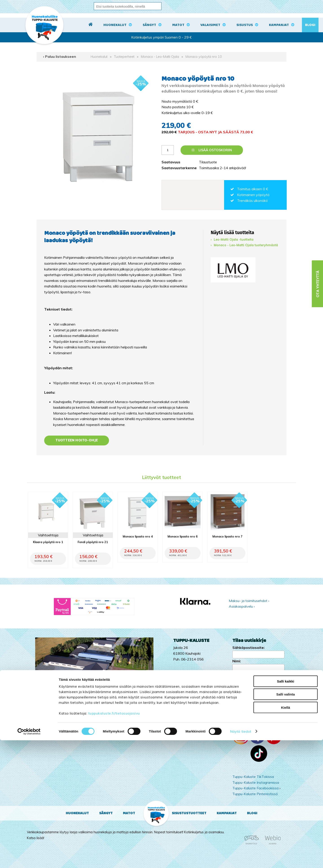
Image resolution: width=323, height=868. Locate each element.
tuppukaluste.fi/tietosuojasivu (114, 841)
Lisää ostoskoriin (212, 150)
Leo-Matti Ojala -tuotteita (234, 240)
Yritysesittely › (244, 705)
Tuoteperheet (124, 57)
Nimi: (237, 661)
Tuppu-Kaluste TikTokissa (253, 777)
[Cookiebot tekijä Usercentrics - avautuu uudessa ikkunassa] (29, 859)
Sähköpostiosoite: (249, 648)
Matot (178, 25)
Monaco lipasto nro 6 (183, 536)
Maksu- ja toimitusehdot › (249, 601)
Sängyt (149, 25)
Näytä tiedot (241, 859)
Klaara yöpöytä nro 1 (48, 542)
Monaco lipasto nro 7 (227, 536)
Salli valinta (286, 822)
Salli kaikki (286, 809)
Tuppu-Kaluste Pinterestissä (255, 794)
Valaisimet (210, 25)
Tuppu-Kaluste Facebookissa (255, 788)
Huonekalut (115, 25)
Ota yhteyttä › (258, 717)
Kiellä (286, 835)
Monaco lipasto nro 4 (138, 536)
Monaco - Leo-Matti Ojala (160, 57)
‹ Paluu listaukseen (60, 56)
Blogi (310, 25)
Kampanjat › (242, 699)
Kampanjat (279, 25)
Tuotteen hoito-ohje (77, 440)
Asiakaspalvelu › (242, 606)
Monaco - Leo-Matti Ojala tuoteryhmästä (246, 245)
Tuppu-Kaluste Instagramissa (256, 782)
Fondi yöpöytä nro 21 (93, 542)
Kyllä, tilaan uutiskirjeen (258, 674)
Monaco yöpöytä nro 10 (204, 57)
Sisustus (245, 25)
